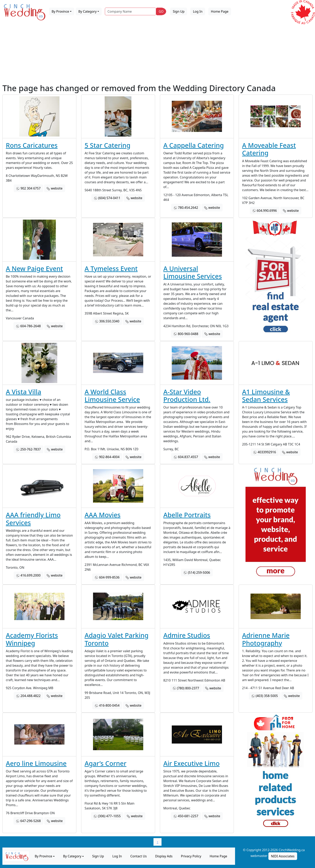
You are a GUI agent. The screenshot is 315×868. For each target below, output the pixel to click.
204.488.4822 (31, 696)
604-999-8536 (109, 577)
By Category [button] (87, 11)
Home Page (220, 11)
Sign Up (179, 11)
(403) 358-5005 (267, 696)
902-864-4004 (109, 457)
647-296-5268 (31, 821)
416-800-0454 (109, 705)
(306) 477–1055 (109, 816)
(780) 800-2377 (188, 688)
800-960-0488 (188, 334)
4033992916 (267, 452)
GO (161, 11)
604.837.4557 (188, 457)
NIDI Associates (283, 856)
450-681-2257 (188, 816)
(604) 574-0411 (109, 198)
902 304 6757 (31, 188)
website (57, 188)
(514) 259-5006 (199, 573)
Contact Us (139, 856)
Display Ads (164, 856)
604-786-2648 (31, 326)
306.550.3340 (109, 321)
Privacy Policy (191, 856)
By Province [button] (60, 11)
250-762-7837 (31, 449)
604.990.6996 (267, 211)
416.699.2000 (31, 575)
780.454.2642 (188, 208)
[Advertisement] (157, 53)
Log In (198, 11)
